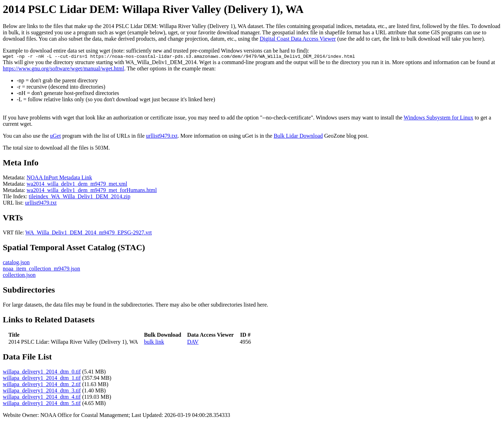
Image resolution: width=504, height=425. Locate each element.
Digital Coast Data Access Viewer (298, 39)
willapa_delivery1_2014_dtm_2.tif (42, 385)
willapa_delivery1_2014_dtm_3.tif (42, 392)
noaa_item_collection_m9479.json (41, 270)
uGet (55, 137)
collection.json (19, 276)
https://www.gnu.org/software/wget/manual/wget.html (64, 70)
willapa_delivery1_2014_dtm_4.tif (42, 398)
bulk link (154, 343)
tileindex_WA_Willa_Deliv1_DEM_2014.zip (79, 197)
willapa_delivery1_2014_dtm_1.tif (42, 379)
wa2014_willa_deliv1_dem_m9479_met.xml (77, 185)
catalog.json (16, 263)
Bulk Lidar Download (298, 137)
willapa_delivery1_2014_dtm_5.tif (42, 404)
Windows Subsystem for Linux (438, 119)
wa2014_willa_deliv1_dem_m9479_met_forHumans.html (92, 191)
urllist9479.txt (162, 137)
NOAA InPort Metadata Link (59, 179)
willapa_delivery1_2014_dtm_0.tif (42, 373)
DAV (193, 343)
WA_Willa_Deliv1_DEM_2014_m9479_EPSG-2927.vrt (89, 234)
